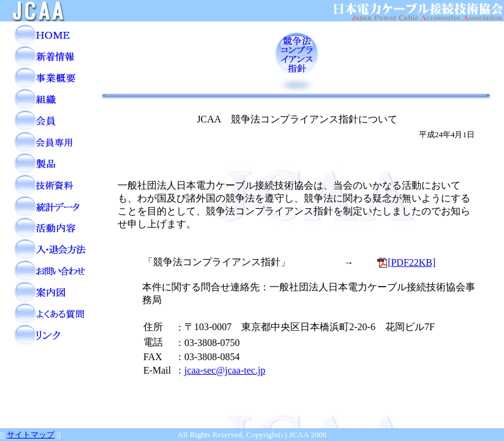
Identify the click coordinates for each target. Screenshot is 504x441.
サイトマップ (31, 435)
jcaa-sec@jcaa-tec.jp (225, 370)
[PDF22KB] (406, 262)
